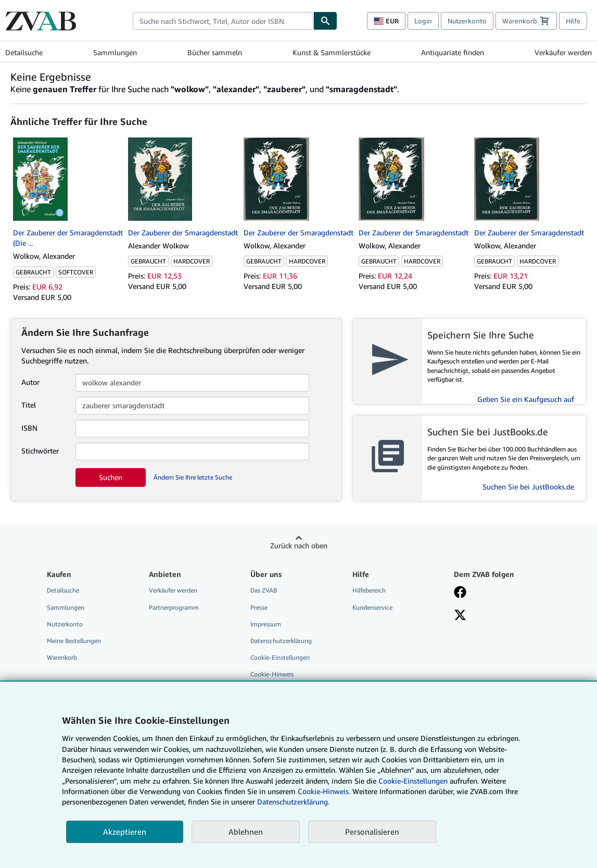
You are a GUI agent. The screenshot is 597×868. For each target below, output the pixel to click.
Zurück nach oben (299, 545)
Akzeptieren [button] (125, 832)
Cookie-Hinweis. (324, 791)
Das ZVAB (264, 590)
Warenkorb (62, 657)
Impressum (266, 624)
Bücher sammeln (215, 52)
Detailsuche (24, 52)
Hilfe (573, 21)
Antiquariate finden (453, 52)
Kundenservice (372, 607)
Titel (29, 405)
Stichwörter (40, 451)
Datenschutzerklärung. (293, 802)
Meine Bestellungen (74, 641)
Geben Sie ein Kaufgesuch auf (526, 399)
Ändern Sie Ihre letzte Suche (193, 477)
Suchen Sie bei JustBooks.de (528, 487)
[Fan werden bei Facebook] (460, 593)
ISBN (29, 428)
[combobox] (223, 21)
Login (423, 21)
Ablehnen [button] (246, 832)
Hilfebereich (369, 590)
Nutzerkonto (467, 21)
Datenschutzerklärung (281, 641)
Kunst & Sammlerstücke (332, 52)
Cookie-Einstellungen (413, 781)
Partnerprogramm (174, 607)
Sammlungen (115, 52)
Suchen (111, 477)
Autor (30, 382)
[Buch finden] (325, 21)
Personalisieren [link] (372, 832)
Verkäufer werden (563, 52)
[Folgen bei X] (460, 616)
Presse (259, 607)
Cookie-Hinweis (272, 674)
